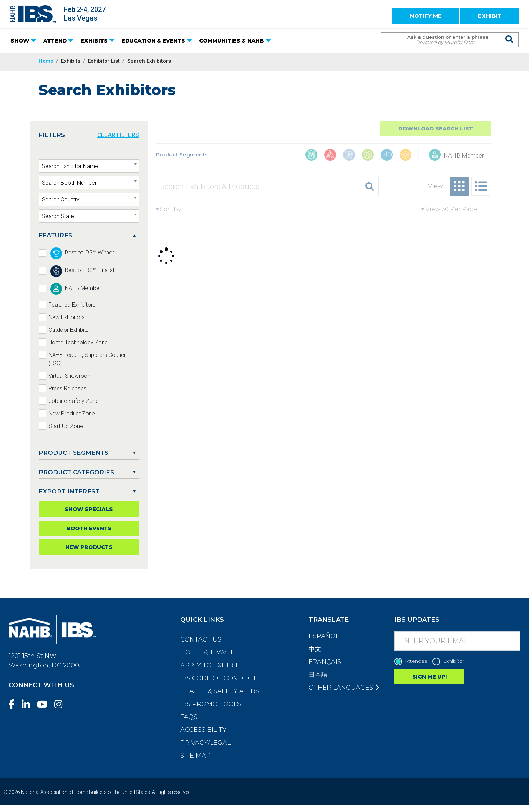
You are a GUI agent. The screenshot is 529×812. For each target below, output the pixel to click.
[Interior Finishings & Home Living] (387, 156)
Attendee (413, 661)
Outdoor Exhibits (69, 330)
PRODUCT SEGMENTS (74, 453)
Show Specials (89, 509)
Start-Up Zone (66, 426)
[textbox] (89, 166)
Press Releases (67, 388)
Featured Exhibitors (72, 305)
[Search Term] (443, 40)
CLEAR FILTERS (118, 135)
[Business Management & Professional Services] (330, 156)
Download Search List (436, 128)
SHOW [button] (20, 41)
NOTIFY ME (426, 16)
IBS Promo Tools (211, 704)
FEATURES (55, 235)
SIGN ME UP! (429, 677)
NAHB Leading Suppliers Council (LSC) (87, 359)
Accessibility (203, 730)
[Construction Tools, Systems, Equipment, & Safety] (349, 156)
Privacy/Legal (205, 743)
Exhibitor (450, 661)
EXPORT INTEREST (69, 491)
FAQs (189, 717)
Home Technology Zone (78, 342)
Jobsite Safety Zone (74, 401)
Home (46, 61)
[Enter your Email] (457, 641)
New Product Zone (72, 413)
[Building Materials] (311, 156)
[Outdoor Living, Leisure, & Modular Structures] (406, 156)
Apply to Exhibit (209, 665)
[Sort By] (187, 209)
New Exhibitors (67, 317)
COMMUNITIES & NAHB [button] (232, 41)
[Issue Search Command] (510, 33)
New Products (89, 547)
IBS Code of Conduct (218, 678)
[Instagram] (61, 704)
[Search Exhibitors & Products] (259, 186)
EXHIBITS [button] (94, 41)
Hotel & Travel (207, 652)
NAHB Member (464, 155)
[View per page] (456, 209)
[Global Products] (368, 156)
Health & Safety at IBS (220, 691)
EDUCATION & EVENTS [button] (153, 41)
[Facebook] (14, 704)
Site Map (195, 756)
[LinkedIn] (29, 704)
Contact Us (201, 639)
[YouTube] (45, 704)
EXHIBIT (490, 16)
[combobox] (89, 166)
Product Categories (76, 472)
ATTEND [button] (55, 41)
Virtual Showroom (70, 376)
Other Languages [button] (344, 688)
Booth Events (89, 528)
